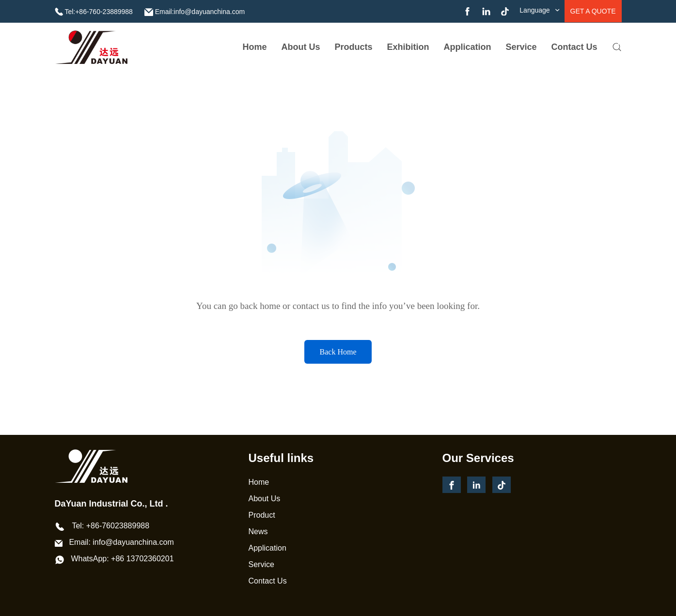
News (258, 531)
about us (301, 47)
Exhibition (408, 47)
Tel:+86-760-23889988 (99, 12)
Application (468, 47)
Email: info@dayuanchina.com (121, 542)
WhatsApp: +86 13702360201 (122, 559)
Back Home (338, 352)
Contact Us (574, 47)
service (521, 47)
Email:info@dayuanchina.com (200, 12)
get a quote (593, 11)
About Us (265, 499)
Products (354, 47)
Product (262, 515)
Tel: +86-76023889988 (110, 526)
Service (261, 564)
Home (255, 47)
